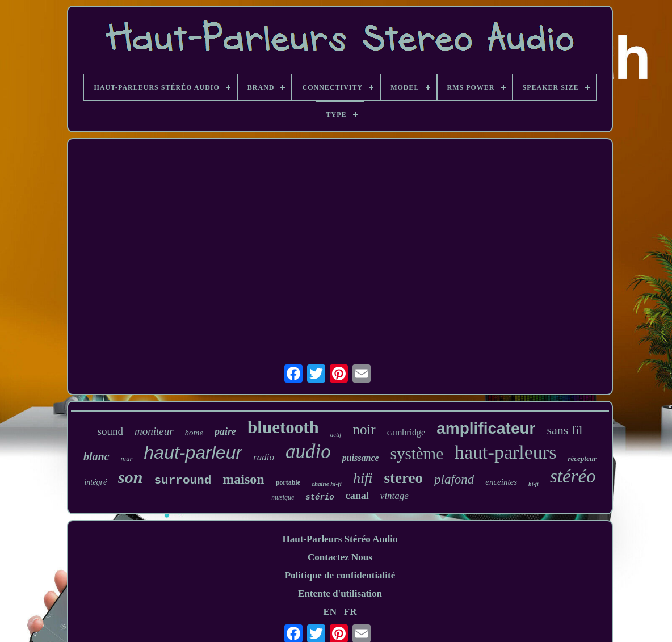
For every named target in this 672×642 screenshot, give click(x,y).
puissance (361, 458)
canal (357, 496)
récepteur (582, 458)
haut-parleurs (505, 452)
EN (330, 612)
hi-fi (534, 484)
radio (264, 457)
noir (364, 429)
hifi (363, 478)
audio (308, 452)
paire (225, 431)
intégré (95, 482)
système (417, 454)
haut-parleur (193, 452)
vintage (394, 496)
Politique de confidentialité (340, 575)
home (194, 433)
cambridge (406, 432)
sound (110, 431)
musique (283, 497)
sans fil (564, 430)
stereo (404, 478)
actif (336, 434)
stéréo (573, 476)
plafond (454, 479)
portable (288, 482)
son (130, 477)
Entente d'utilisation (340, 593)
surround (182, 481)
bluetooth (283, 427)
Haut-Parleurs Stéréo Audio (340, 539)
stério (320, 497)
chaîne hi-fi (327, 484)
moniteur (154, 431)
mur (127, 458)
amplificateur (486, 428)
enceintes (501, 482)
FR (350, 612)
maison (243, 479)
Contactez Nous (340, 557)
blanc (96, 456)
